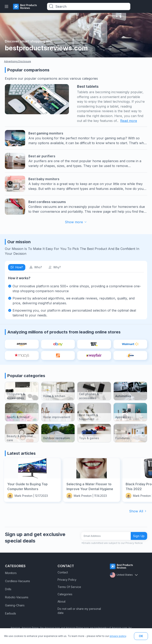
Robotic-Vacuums (17, 597)
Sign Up (139, 536)
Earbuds (11, 613)
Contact (63, 572)
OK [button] (141, 636)
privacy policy (118, 636)
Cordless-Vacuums (18, 581)
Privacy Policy (67, 580)
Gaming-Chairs (15, 605)
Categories (65, 594)
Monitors (11, 573)
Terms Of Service (69, 587)
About (62, 601)
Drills (8, 589)
